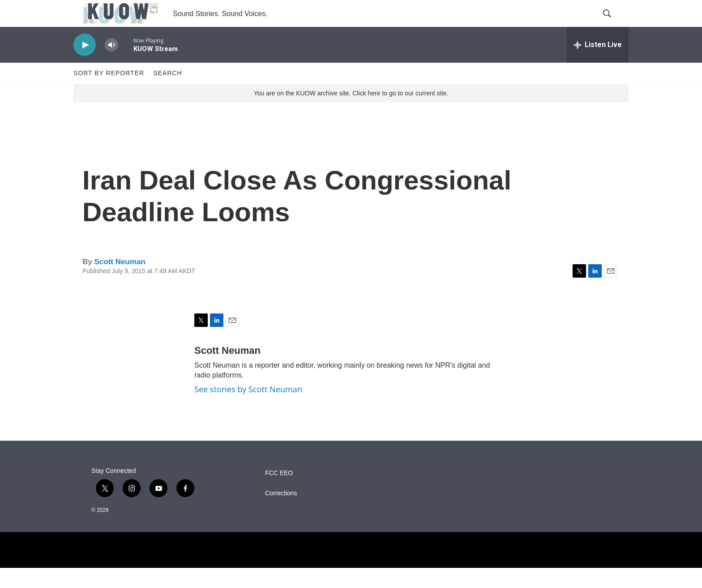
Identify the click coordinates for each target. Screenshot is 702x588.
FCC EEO (279, 493)
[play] (85, 65)
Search (167, 93)
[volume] (111, 65)
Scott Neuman (120, 282)
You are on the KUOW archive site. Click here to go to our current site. (351, 113)
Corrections (281, 513)
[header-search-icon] (614, 24)
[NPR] (351, 570)
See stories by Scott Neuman (248, 409)
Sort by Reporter (109, 93)
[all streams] (598, 65)
